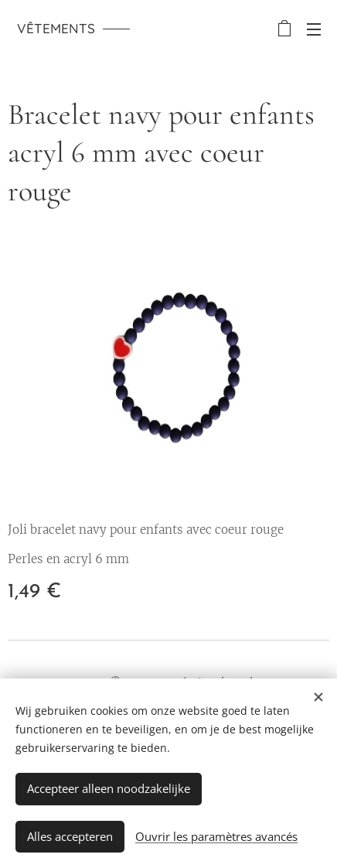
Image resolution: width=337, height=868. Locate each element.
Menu (314, 29)
